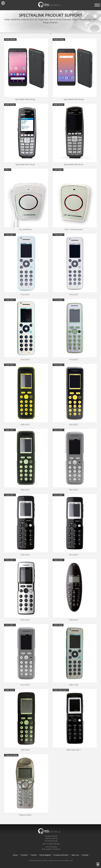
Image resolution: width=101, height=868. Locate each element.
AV (72, 861)
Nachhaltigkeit (45, 855)
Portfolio (24, 855)
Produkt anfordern (61, 855)
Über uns (75, 855)
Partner (34, 855)
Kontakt (85, 855)
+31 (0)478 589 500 (51, 844)
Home (15, 855)
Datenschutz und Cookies (59, 861)
